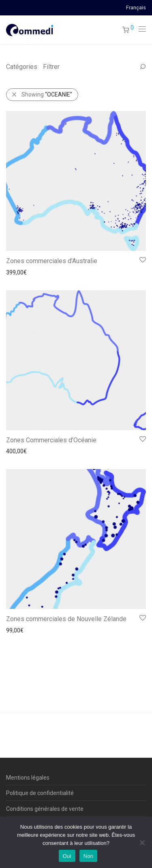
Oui (67, 856)
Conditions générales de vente (45, 809)
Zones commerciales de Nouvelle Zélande (66, 619)
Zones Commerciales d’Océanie (51, 440)
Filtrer (51, 67)
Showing (47, 94)
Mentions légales (28, 778)
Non (89, 856)
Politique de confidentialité (40, 793)
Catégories (22, 67)
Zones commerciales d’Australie (52, 261)
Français (136, 8)
